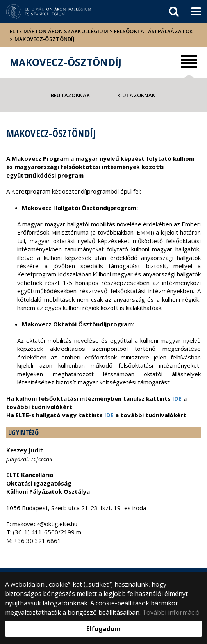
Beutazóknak (70, 95)
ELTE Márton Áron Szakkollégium (59, 31)
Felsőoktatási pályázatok (153, 31)
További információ (171, 612)
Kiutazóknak (136, 95)
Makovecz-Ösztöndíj (45, 39)
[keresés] (174, 12)
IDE (177, 398)
